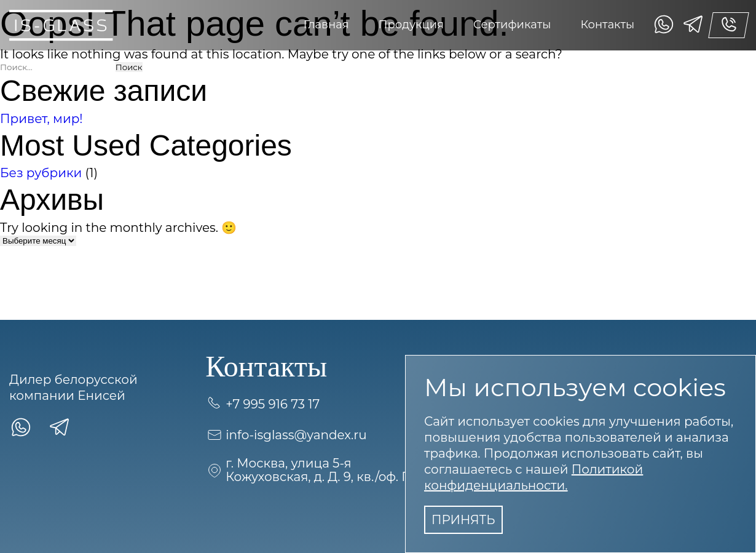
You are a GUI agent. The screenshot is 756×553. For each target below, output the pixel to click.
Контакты (607, 25)
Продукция (411, 25)
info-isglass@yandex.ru (286, 435)
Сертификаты (512, 25)
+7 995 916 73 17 (262, 404)
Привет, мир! (41, 119)
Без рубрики (41, 173)
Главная (326, 25)
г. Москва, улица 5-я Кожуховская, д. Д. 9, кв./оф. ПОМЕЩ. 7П (342, 470)
